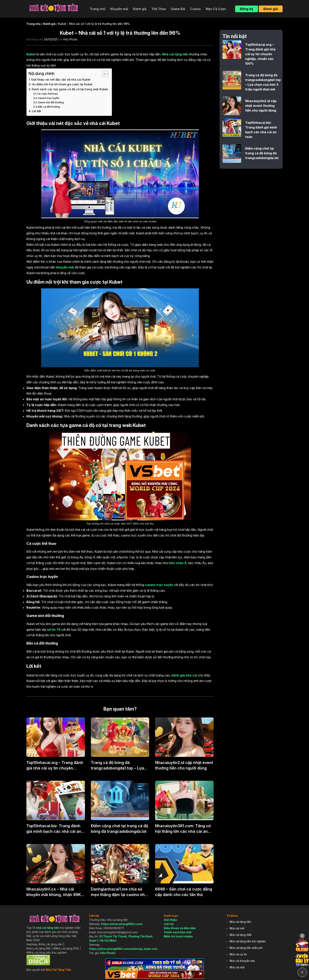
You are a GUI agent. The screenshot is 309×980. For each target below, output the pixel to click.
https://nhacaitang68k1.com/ (122, 924)
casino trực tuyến (159, 585)
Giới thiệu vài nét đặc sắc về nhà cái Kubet (61, 80)
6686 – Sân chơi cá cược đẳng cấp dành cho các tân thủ (184, 892)
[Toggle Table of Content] (103, 74)
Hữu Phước (70, 39)
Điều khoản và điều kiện (180, 928)
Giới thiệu (170, 920)
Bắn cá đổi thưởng (49, 107)
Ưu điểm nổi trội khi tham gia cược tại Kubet (62, 84)
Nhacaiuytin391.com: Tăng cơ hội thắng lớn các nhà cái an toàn (183, 829)
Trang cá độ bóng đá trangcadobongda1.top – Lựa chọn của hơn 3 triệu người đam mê (117, 766)
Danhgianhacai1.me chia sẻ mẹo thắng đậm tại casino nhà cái (119, 892)
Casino (195, 9)
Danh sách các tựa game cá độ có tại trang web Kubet (70, 89)
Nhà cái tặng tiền (175, 54)
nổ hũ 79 (54, 630)
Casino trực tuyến (49, 98)
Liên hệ (169, 924)
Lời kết (36, 111)
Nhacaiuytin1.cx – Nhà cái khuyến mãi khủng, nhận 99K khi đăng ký (54, 892)
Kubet (31, 54)
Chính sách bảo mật (178, 932)
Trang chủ (98, 9)
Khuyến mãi (119, 9)
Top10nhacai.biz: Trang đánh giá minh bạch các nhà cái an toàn (54, 829)
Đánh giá (140, 9)
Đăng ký (247, 9)
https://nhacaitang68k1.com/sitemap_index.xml (123, 949)
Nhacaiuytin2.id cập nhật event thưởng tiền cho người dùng (184, 765)
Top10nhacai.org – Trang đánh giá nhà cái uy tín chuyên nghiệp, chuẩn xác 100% (55, 766)
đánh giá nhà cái (184, 675)
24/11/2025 (51, 39)
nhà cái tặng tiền (48, 928)
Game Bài (178, 9)
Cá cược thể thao (47, 94)
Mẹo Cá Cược (216, 9)
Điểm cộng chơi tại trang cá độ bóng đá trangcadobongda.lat (120, 829)
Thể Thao (159, 9)
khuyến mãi (65, 267)
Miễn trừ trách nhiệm (178, 936)
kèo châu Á (178, 563)
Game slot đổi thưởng (51, 102)
